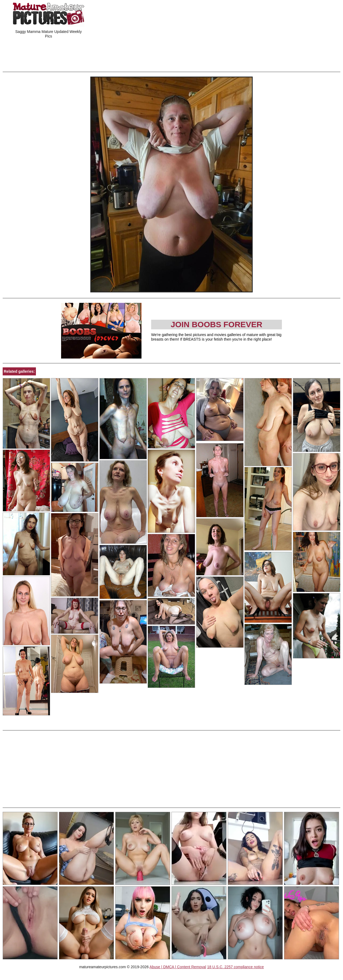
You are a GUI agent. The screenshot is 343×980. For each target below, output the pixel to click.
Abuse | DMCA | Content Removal (178, 967)
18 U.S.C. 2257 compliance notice (236, 967)
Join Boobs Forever (217, 324)
